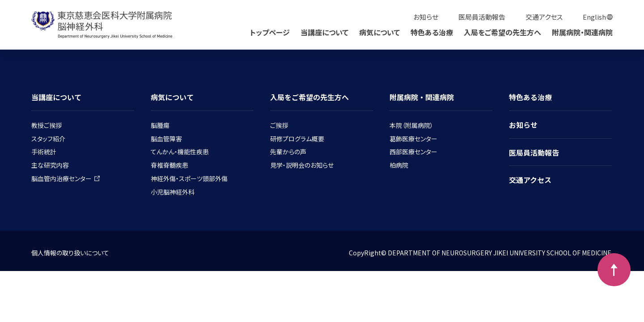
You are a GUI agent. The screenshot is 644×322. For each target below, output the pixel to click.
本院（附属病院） (411, 125)
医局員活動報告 (482, 17)
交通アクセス (544, 17)
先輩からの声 (288, 152)
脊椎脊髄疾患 (169, 165)
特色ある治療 (432, 32)
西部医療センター (413, 152)
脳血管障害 (166, 139)
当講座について (324, 32)
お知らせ (426, 17)
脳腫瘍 (160, 125)
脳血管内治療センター (66, 178)
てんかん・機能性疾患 (180, 152)
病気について (379, 32)
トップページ (270, 32)
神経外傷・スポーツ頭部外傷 (189, 178)
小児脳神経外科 (173, 192)
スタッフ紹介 (48, 139)
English (594, 17)
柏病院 (399, 165)
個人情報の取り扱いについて (70, 253)
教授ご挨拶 (47, 125)
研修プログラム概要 (297, 139)
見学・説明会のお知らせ (302, 165)
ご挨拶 (279, 125)
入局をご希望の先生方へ (502, 32)
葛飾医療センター (413, 139)
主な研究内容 (50, 165)
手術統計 (44, 152)
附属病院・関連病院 (582, 32)
